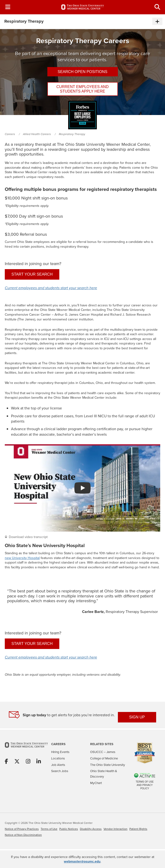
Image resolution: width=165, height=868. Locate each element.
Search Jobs (60, 771)
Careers (10, 134)
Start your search (32, 274)
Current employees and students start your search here (51, 288)
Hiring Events (60, 752)
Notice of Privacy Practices (22, 829)
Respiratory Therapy (72, 134)
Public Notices (69, 829)
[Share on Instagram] (28, 762)
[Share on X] (17, 762)
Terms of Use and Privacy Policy (145, 785)
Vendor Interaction (115, 829)
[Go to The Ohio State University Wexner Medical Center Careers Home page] (82, 7)
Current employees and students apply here (82, 89)
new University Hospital (22, 558)
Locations (58, 758)
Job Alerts (58, 765)
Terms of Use (49, 829)
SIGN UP (137, 717)
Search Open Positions (82, 72)
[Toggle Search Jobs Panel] (157, 7)
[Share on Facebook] (6, 762)
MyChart (96, 783)
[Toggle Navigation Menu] (8, 7)
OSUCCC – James (103, 752)
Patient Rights (138, 829)
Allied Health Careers (37, 134)
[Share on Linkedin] (39, 762)
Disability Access (91, 829)
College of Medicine (104, 758)
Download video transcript (28, 537)
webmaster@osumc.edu (82, 861)
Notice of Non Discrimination (23, 835)
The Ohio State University (108, 765)
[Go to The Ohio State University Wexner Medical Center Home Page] (26, 748)
